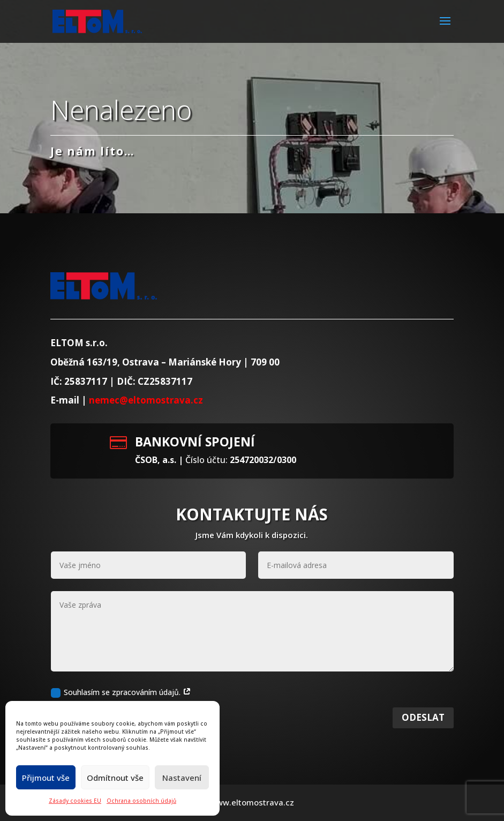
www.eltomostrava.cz (252, 802)
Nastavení (182, 778)
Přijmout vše (46, 778)
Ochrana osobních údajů (141, 801)
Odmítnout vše (115, 778)
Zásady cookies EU (75, 801)
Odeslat (423, 741)
